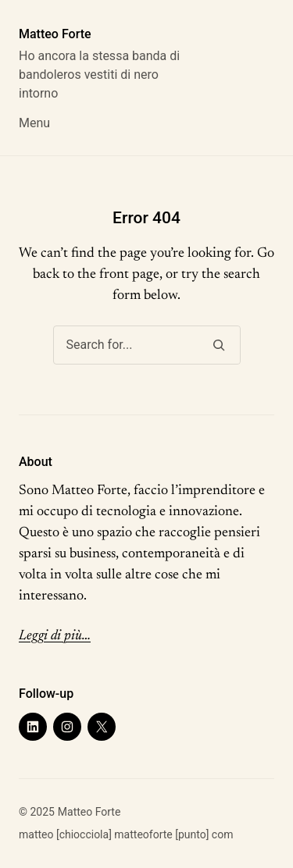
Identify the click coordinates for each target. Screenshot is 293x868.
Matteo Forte (55, 34)
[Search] (219, 345)
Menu (34, 123)
